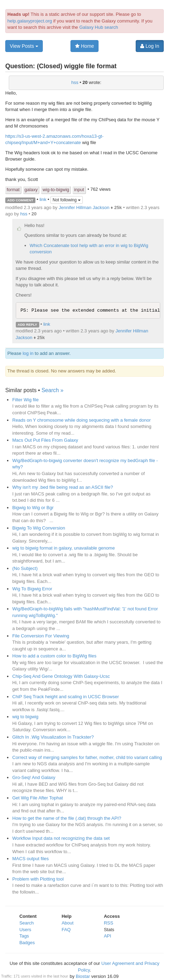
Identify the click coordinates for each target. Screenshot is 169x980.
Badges (27, 943)
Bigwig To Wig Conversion (39, 528)
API (107, 936)
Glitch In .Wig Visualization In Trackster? (53, 737)
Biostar (83, 976)
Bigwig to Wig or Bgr (33, 508)
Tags (24, 936)
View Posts (24, 46)
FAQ (66, 930)
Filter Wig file (25, 400)
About (68, 923)
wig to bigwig (25, 717)
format (13, 190)
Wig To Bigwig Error (32, 589)
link (43, 200)
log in (28, 353)
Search (26, 923)
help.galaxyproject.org (30, 21)
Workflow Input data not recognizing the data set (61, 838)
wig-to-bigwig (56, 190)
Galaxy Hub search (99, 27)
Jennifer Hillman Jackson (84, 207)
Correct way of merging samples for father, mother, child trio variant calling (87, 757)
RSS (109, 923)
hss (75, 82)
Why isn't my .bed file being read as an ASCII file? (63, 487)
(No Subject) (25, 568)
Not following (67, 200)
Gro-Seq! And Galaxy (34, 777)
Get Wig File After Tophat (38, 798)
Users (25, 930)
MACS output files (31, 859)
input (79, 190)
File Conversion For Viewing (41, 636)
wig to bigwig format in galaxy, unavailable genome (63, 548)
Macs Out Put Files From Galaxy (45, 440)
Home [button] (84, 46)
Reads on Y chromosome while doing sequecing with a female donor (82, 420)
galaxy (31, 190)
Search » (52, 390)
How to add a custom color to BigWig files (54, 656)
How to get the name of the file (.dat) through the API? (67, 818)
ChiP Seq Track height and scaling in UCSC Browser (66, 697)
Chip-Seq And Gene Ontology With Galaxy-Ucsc (61, 676)
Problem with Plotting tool (38, 879)
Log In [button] (150, 46)
